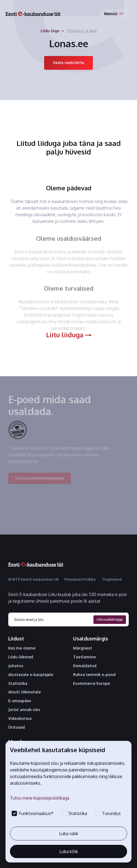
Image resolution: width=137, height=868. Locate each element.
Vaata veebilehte (68, 62)
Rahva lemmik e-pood (94, 675)
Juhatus (16, 666)
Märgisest (83, 648)
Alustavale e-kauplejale (31, 675)
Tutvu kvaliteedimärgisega (40, 482)
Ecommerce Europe (92, 683)
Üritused (17, 727)
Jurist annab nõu (24, 710)
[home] (33, 14)
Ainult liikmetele (25, 692)
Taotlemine (84, 657)
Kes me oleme (22, 648)
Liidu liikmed (21, 657)
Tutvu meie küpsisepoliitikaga (40, 798)
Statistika (18, 683)
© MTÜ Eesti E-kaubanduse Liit (33, 579)
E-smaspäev (20, 701)
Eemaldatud (85, 666)
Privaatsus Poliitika (80, 579)
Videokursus (20, 719)
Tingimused (112, 579)
